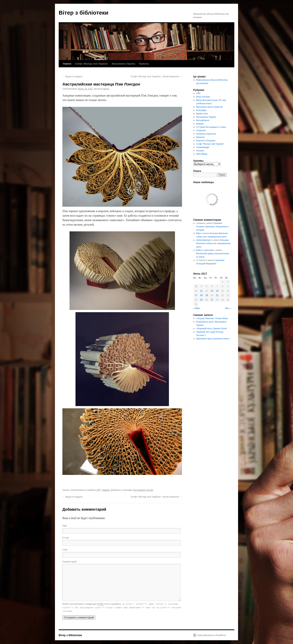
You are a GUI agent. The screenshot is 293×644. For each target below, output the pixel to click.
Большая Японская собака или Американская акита (213, 243)
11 (201, 291)
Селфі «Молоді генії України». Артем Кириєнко (156, 77)
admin (106, 89)
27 (212, 300)
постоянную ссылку (143, 490)
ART (98, 490)
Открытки (201, 130)
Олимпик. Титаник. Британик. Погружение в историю (213, 227)
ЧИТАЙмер (202, 154)
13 (212, 291)
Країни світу (202, 114)
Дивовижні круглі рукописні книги (213, 339)
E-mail (66, 538)
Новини (67, 64)
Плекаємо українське (206, 134)
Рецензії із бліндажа (206, 140)
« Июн (197, 308)
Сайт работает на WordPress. (212, 635)
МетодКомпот (203, 120)
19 (207, 295)
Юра (198, 233)
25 (201, 300)
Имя (65, 526)
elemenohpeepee (204, 240)
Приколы (144, 64)
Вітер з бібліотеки (84, 13)
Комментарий (70, 562)
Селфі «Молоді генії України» (91, 64)
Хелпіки (200, 151)
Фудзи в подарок (73, 77)
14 (217, 291)
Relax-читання (203, 97)
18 (201, 295)
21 (217, 295)
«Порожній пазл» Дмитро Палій (212, 328)
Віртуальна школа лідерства (210, 107)
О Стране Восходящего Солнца (211, 127)
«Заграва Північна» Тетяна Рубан (212, 318)
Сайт (65, 550)
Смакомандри (203, 147)
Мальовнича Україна (123, 64)
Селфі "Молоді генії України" (210, 144)
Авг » (228, 308)
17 (196, 295)
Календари (201, 110)
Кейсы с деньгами (205, 250)
